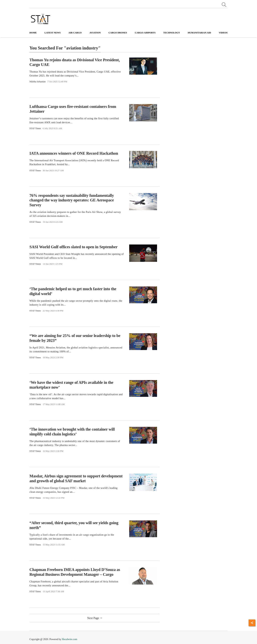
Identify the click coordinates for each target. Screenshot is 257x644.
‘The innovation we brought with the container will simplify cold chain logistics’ (72, 432)
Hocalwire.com (70, 639)
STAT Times (35, 128)
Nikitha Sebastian (38, 82)
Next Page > (95, 618)
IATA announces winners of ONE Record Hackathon (74, 153)
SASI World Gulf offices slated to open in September (73, 247)
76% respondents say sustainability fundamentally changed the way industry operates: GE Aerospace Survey (72, 200)
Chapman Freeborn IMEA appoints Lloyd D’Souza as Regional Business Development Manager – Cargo (75, 572)
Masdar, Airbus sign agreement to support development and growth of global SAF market (76, 478)
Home (33, 33)
